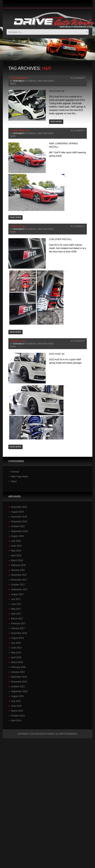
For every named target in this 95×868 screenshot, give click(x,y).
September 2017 (20, 589)
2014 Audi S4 (57, 91)
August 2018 (17, 536)
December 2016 (19, 633)
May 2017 (16, 609)
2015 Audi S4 (57, 354)
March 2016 (17, 662)
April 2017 (16, 614)
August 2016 (17, 638)
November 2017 (19, 580)
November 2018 (19, 522)
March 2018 (17, 560)
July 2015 (16, 701)
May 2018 (16, 551)
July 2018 (16, 541)
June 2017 (16, 604)
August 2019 (17, 512)
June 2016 (16, 648)
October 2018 (18, 526)
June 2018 (16, 546)
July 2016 (16, 643)
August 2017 (17, 594)
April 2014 (16, 721)
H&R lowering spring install (64, 145)
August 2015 (17, 696)
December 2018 (19, 517)
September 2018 (20, 531)
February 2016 (18, 667)
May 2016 (16, 653)
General (32, 81)
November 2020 (19, 507)
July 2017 (16, 599)
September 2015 (20, 691)
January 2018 (18, 570)
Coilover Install (61, 239)
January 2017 (18, 628)
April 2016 (16, 657)
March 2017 (17, 619)
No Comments (78, 78)
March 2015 (17, 711)
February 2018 (18, 565)
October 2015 (18, 687)
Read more (56, 122)
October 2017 (18, 585)
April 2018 (16, 556)
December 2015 (19, 677)
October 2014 (18, 716)
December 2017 (19, 575)
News (13, 84)
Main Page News (46, 81)
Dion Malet (19, 81)
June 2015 (16, 706)
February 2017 (18, 623)
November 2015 (19, 682)
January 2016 (18, 672)
